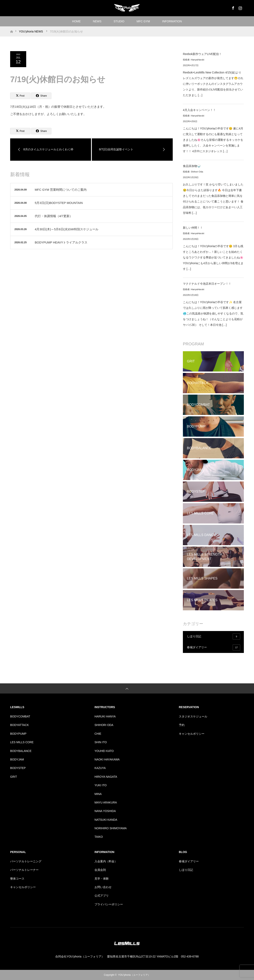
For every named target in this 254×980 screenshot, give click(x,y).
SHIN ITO (101, 742)
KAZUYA (100, 768)
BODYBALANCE (21, 751)
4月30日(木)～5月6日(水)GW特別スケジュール (67, 229)
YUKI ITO (101, 785)
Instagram (240, 7)
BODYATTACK (20, 725)
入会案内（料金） (106, 861)
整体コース (17, 879)
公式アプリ (102, 896)
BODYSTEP (18, 768)
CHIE (98, 734)
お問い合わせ (103, 887)
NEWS (97, 21)
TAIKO (99, 837)
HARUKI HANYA (105, 716)
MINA (98, 794)
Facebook (233, 7)
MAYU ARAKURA (106, 802)
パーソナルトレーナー (24, 870)
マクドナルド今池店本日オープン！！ (207, 284)
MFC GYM (143, 21)
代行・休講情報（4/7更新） (54, 216)
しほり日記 (214, 636)
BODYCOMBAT (20, 716)
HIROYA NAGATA (106, 777)
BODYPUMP (18, 734)
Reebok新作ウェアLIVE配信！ (202, 54)
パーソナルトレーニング (26, 861)
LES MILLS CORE (22, 742)
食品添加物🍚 (192, 166)
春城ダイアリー (214, 647)
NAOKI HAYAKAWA (107, 759)
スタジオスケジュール (193, 716)
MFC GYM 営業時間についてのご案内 (61, 190)
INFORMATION (172, 21)
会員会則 (100, 870)
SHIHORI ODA (104, 725)
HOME (76, 21)
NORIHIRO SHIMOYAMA (111, 828)
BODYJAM (17, 759)
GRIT (14, 777)
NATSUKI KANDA (106, 820)
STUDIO (119, 21)
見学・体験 (102, 879)
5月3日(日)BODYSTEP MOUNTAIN (59, 203)
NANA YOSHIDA (105, 811)
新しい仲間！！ (193, 228)
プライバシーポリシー (109, 904)
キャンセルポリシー (192, 734)
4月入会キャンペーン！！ (199, 110)
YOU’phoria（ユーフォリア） (134, 975)
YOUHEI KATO (104, 751)
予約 (182, 725)
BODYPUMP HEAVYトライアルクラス (61, 242)
